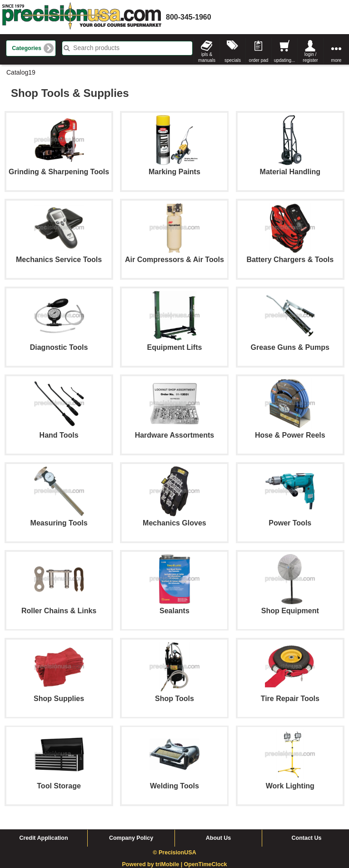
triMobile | (170, 864)
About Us (219, 838)
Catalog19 (21, 72)
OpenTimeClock (206, 864)
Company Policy (131, 838)
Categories (27, 48)
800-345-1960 (189, 17)
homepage (82, 17)
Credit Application (43, 838)
